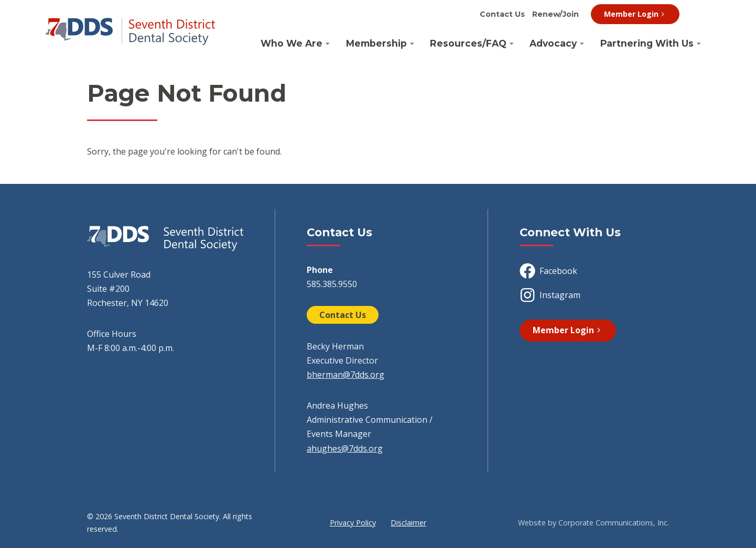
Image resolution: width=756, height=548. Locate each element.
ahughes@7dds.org (345, 448)
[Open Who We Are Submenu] (328, 43)
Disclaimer (408, 523)
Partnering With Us (647, 43)
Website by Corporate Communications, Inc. (593, 523)
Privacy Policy (353, 523)
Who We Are (291, 43)
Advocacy (553, 43)
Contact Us (502, 14)
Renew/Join (555, 14)
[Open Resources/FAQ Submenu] (512, 43)
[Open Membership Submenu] (412, 43)
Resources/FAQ (468, 43)
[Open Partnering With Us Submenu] (699, 43)
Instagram (550, 295)
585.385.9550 (332, 284)
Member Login (635, 14)
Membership (376, 43)
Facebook (548, 271)
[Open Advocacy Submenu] (582, 43)
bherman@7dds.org (345, 375)
